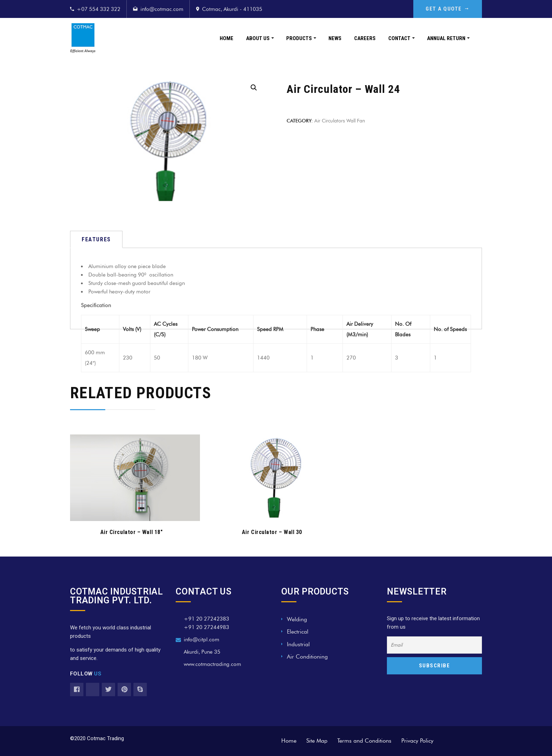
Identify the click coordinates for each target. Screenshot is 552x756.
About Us (258, 38)
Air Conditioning (307, 657)
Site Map (317, 741)
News (335, 38)
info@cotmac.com (162, 9)
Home (227, 38)
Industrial (298, 644)
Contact (399, 38)
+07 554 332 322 (99, 9)
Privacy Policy (417, 741)
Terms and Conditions (364, 741)
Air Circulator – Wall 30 (272, 532)
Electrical (298, 632)
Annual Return (446, 38)
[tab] (96, 239)
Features (96, 239)
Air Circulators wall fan (340, 121)
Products (299, 38)
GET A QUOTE (448, 9)
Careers (365, 38)
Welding (297, 619)
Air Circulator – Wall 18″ (132, 532)
